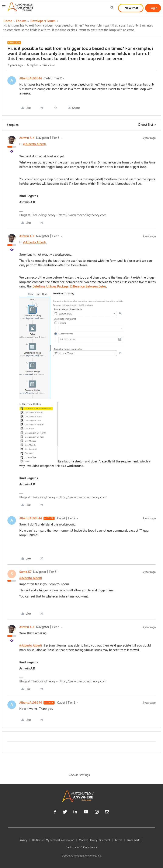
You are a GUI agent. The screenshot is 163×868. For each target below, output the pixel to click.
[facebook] (55, 813)
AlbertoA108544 (31, 78)
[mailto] (107, 813)
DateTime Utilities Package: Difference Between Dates (69, 287)
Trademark (133, 840)
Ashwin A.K (27, 138)
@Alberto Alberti (34, 144)
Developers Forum (43, 21)
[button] (4, 7)
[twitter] (65, 813)
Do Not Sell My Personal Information (53, 840)
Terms (118, 840)
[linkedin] (75, 813)
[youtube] (86, 813)
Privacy (23, 840)
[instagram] (97, 813)
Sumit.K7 (25, 572)
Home (8, 21)
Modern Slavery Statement (94, 840)
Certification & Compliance (81, 847)
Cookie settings (79, 775)
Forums (21, 21)
